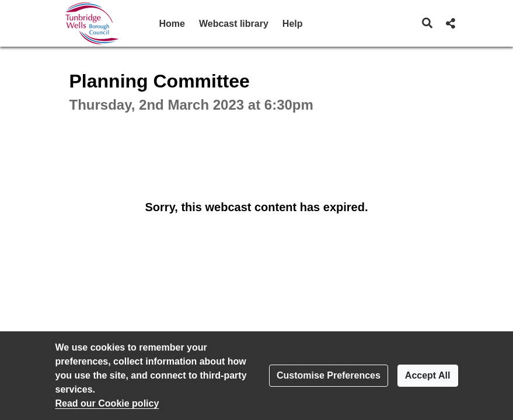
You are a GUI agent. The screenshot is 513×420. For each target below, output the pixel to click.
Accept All (428, 375)
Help (293, 24)
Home (172, 24)
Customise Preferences (329, 375)
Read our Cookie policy (107, 403)
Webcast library (234, 24)
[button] (427, 23)
